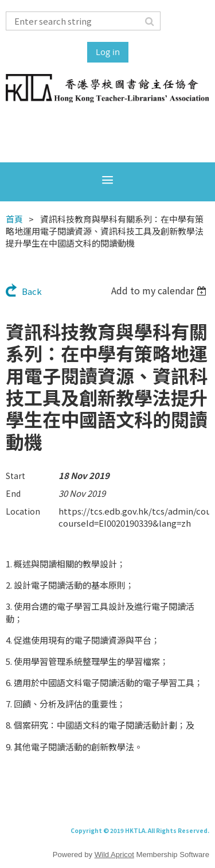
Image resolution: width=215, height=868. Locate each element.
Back (32, 291)
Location (23, 511)
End (13, 493)
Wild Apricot (114, 855)
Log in (108, 52)
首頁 (14, 219)
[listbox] (160, 290)
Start (15, 476)
